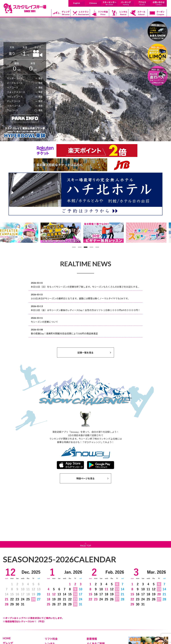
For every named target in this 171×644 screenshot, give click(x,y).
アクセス (142, 3)
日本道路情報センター (99, 632)
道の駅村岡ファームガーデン (102, 624)
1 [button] (74, 247)
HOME (7, 592)
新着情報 (92, 592)
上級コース (10, 613)
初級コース (10, 605)
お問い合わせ (159, 3)
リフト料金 (103, 13)
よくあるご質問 (96, 597)
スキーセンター (109, 3)
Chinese (93, 3)
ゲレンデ (66, 13)
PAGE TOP (85, 498)
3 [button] (86, 247)
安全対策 (92, 602)
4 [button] (91, 247)
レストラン (84, 13)
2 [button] (80, 247)
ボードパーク (11, 617)
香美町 (92, 628)
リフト (8, 601)
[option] (21, 233)
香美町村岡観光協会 (98, 620)
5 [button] (97, 247)
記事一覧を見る (94, 353)
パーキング (126, 3)
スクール (141, 13)
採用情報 (50, 626)
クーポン (161, 13)
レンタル (123, 13)
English (77, 3)
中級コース (10, 609)
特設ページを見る (92, 478)
